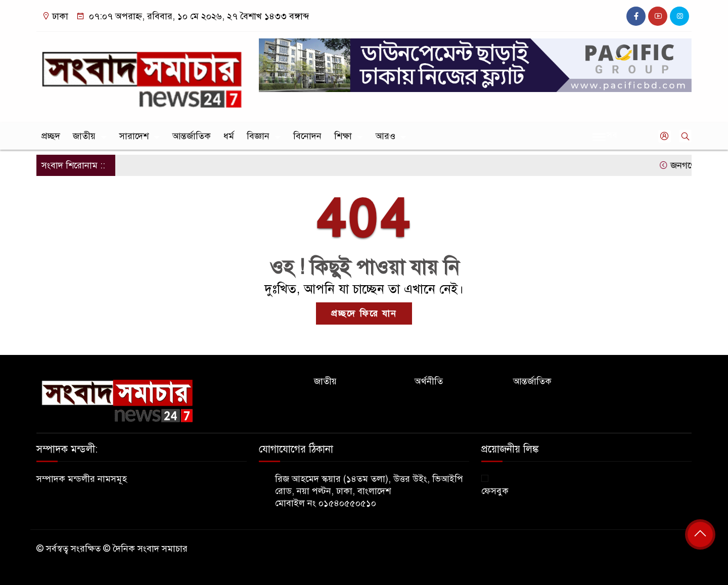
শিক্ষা (343, 136)
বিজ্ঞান (258, 136)
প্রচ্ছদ (51, 136)
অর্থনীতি (429, 381)
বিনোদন (307, 136)
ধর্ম (229, 136)
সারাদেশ (134, 136)
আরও (385, 136)
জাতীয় (84, 136)
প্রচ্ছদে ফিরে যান (364, 313)
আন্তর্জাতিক (192, 136)
